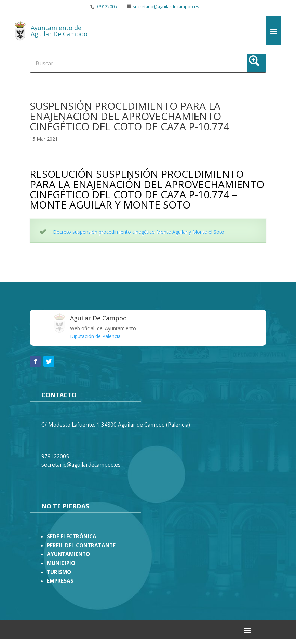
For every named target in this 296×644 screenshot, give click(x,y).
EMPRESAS (60, 581)
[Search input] (123, 63)
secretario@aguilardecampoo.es (166, 7)
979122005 (106, 7)
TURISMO (59, 572)
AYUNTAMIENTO (68, 554)
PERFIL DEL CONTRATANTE (81, 545)
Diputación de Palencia (95, 336)
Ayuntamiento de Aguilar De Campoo (59, 31)
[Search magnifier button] (257, 63)
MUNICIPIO (61, 563)
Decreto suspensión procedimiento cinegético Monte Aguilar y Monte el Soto (139, 232)
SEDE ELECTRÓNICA (72, 536)
